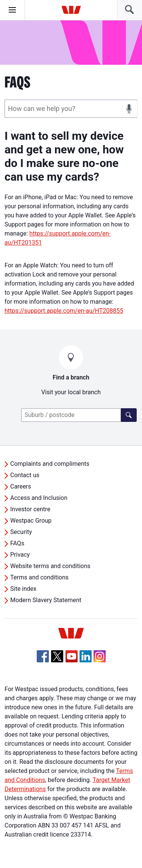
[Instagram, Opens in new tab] (100, 660)
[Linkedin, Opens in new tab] (86, 656)
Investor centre (30, 509)
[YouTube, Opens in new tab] (72, 656)
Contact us (25, 475)
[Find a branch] (129, 415)
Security (21, 532)
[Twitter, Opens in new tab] (57, 656)
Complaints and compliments (50, 464)
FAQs (17, 543)
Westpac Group (31, 521)
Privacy (20, 555)
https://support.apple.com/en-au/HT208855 (64, 311)
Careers (21, 486)
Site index (23, 589)
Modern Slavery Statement (46, 600)
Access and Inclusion (39, 498)
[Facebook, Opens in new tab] (43, 656)
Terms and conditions (39, 577)
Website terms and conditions (50, 566)
